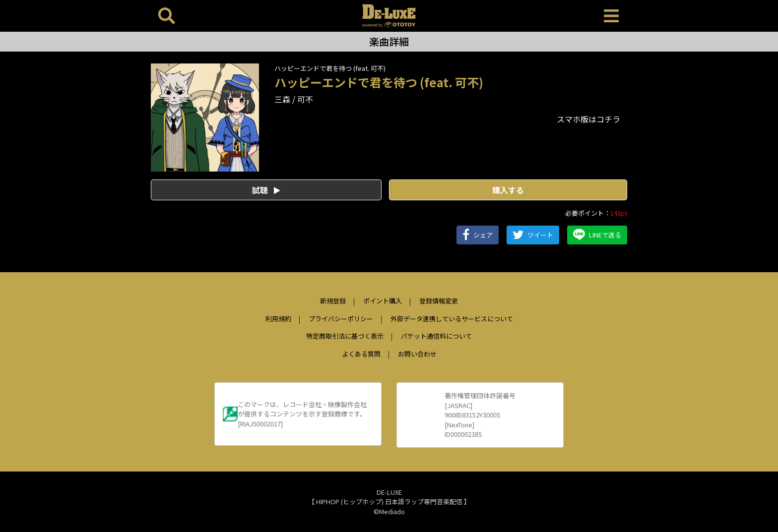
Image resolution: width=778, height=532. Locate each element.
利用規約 (278, 319)
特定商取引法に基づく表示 (345, 336)
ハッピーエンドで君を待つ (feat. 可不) (330, 68)
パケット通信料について (436, 336)
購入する (508, 190)
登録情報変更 (439, 301)
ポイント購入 (383, 301)
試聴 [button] (266, 190)
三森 (282, 99)
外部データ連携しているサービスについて (452, 319)
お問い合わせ (417, 354)
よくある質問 (361, 354)
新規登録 (333, 301)
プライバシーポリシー (341, 319)
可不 (305, 99)
